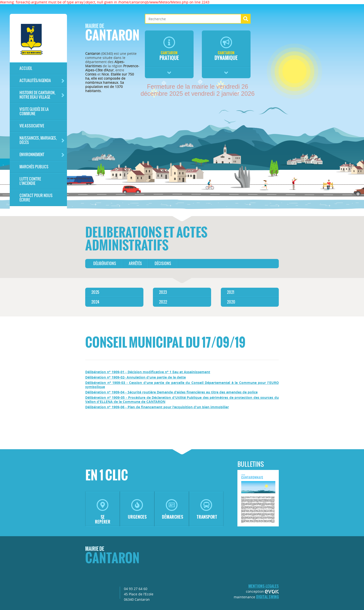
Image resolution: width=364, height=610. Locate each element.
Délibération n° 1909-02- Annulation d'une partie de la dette (135, 377)
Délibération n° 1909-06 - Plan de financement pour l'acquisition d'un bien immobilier (157, 407)
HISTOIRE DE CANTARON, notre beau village (42, 95)
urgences (137, 510)
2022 (163, 302)
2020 (231, 302)
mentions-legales (264, 586)
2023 (163, 292)
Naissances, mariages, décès (42, 140)
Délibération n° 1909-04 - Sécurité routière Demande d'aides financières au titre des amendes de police (171, 392)
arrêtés (135, 263)
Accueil (26, 68)
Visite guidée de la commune (34, 111)
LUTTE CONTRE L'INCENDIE (30, 181)
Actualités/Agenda (42, 81)
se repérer (103, 512)
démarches (173, 510)
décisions (163, 263)
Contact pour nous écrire (36, 198)
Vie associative (32, 126)
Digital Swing (267, 597)
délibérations (105, 263)
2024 (95, 302)
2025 (95, 292)
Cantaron (112, 34)
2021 (231, 292)
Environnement (42, 155)
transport (207, 510)
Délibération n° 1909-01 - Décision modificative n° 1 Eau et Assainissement (148, 372)
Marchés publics (34, 167)
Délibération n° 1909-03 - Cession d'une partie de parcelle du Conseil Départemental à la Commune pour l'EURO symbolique (182, 385)
